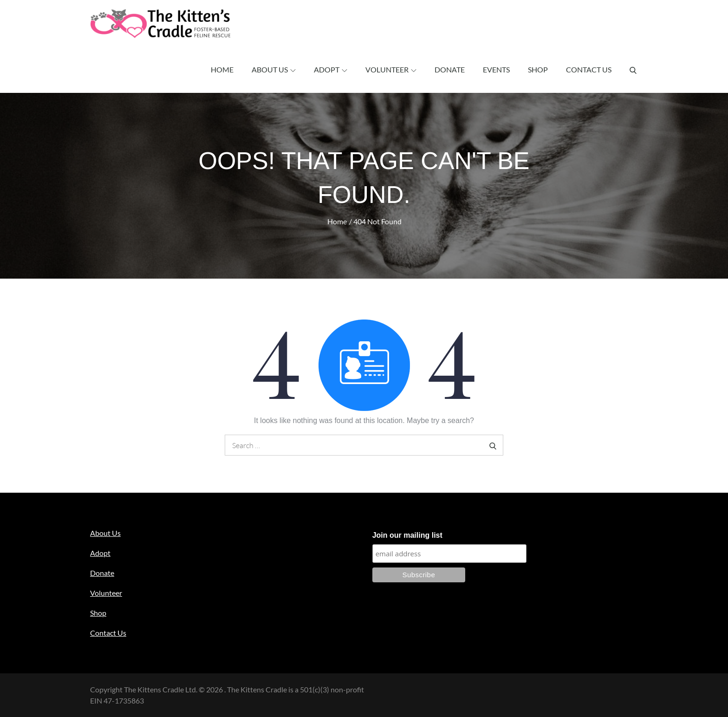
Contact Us (589, 69)
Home (222, 69)
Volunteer (391, 69)
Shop (538, 69)
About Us (274, 69)
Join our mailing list (407, 535)
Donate (450, 69)
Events (496, 69)
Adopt (331, 69)
